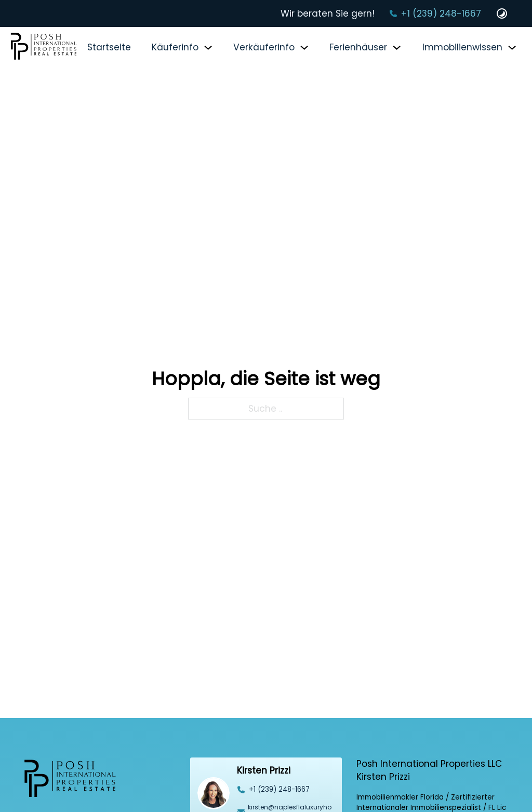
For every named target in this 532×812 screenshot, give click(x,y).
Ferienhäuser (358, 47)
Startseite (109, 47)
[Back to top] (503, 783)
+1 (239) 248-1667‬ (441, 13)
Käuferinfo (175, 47)
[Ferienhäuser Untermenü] (397, 48)
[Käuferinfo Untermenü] (208, 48)
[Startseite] (44, 48)
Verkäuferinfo (264, 47)
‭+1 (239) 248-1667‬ (279, 789)
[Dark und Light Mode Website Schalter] (502, 13)
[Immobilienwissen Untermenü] (512, 48)
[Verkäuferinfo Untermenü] (304, 48)
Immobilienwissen (462, 47)
